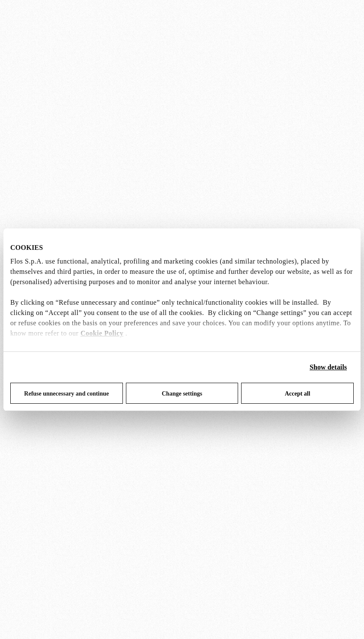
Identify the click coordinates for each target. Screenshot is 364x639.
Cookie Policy (102, 333)
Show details (328, 367)
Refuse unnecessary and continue (66, 394)
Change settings (182, 394)
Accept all (297, 394)
